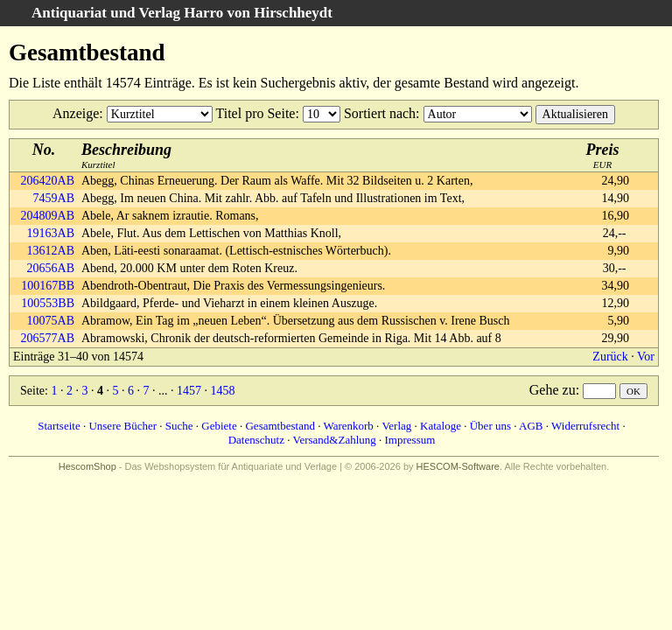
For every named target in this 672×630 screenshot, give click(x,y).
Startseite (59, 426)
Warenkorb (348, 426)
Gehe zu (553, 390)
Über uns (490, 426)
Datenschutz (256, 440)
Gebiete (219, 426)
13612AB (51, 251)
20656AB (51, 268)
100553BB (48, 303)
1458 (222, 391)
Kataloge (441, 426)
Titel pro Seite (255, 113)
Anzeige (76, 113)
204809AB (48, 216)
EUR (603, 155)
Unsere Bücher (122, 426)
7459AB (54, 198)
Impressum (410, 440)
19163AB (51, 233)
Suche (179, 426)
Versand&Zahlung (334, 440)
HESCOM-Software (458, 466)
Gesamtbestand (280, 426)
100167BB (48, 286)
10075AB (51, 321)
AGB (531, 426)
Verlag (396, 426)
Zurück (610, 357)
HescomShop (87, 466)
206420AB (48, 181)
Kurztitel (126, 155)
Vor (646, 357)
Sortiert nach (380, 113)
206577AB (48, 338)
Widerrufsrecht (585, 426)
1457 (189, 391)
